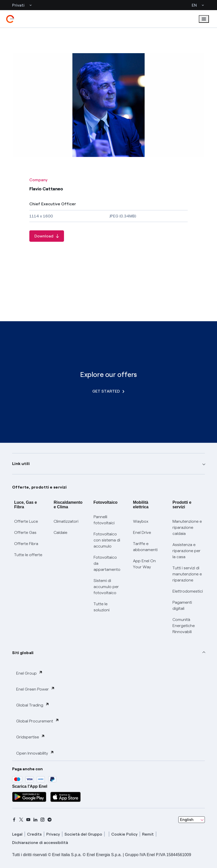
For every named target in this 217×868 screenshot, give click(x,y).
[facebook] (14, 820)
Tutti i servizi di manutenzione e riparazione (187, 574)
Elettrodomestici (188, 591)
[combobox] (192, 820)
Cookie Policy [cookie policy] (124, 834)
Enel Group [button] (29, 673)
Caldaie (60, 532)
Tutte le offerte (28, 555)
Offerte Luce (26, 521)
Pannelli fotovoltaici (104, 520)
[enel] (10, 19)
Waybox (141, 521)
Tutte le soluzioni (102, 607)
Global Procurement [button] (38, 721)
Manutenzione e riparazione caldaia (187, 527)
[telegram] (50, 820)
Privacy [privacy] (53, 834)
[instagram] (42, 820)
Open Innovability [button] (35, 753)
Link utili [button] (21, 464)
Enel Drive (142, 532)
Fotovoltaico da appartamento (107, 563)
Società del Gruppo (83, 834)
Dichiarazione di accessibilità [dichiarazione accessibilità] (40, 843)
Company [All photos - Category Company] (38, 180)
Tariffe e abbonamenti (145, 547)
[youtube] (28, 820)
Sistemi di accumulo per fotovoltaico (106, 587)
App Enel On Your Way (144, 564)
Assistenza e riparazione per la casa (187, 551)
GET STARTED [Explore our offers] (108, 391)
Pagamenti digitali (182, 605)
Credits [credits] (34, 834)
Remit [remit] (148, 834)
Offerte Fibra (26, 544)
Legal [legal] (17, 834)
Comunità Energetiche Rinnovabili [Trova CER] (184, 626)
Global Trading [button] (33, 705)
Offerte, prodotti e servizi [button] (39, 487)
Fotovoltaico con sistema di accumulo (107, 540)
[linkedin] (35, 820)
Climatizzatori (66, 521)
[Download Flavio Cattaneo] (47, 236)
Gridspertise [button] (31, 737)
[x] (21, 820)
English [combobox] (187, 820)
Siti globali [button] (23, 653)
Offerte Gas (25, 532)
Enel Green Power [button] (36, 689)
